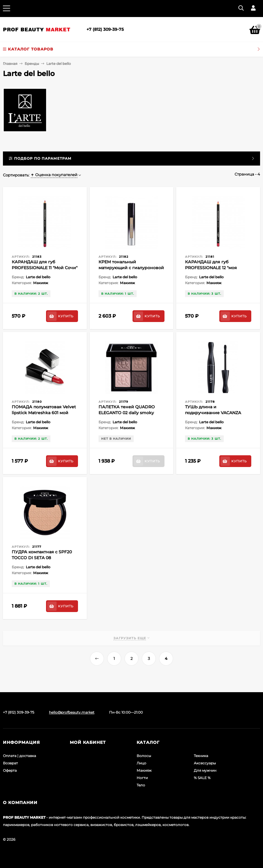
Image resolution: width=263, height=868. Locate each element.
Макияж (144, 770)
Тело (141, 785)
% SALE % (202, 778)
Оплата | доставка (19, 756)
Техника (201, 756)
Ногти (142, 778)
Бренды (32, 64)
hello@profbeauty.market (72, 712)
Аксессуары (205, 763)
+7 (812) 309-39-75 (105, 29)
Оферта (10, 770)
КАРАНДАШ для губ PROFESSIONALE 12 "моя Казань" (211, 268)
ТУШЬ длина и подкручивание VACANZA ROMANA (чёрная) (213, 413)
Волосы (144, 756)
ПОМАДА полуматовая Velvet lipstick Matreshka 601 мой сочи (44, 413)
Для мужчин (205, 770)
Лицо (141, 763)
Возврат (10, 763)
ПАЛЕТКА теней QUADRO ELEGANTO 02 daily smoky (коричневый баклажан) (127, 413)
